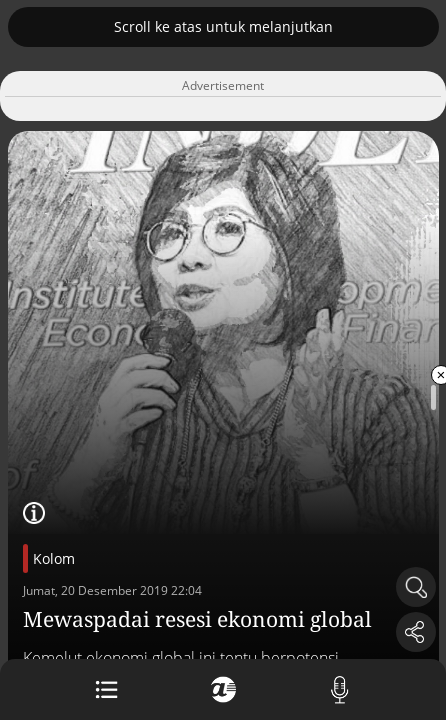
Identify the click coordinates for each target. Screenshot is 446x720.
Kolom (54, 558)
